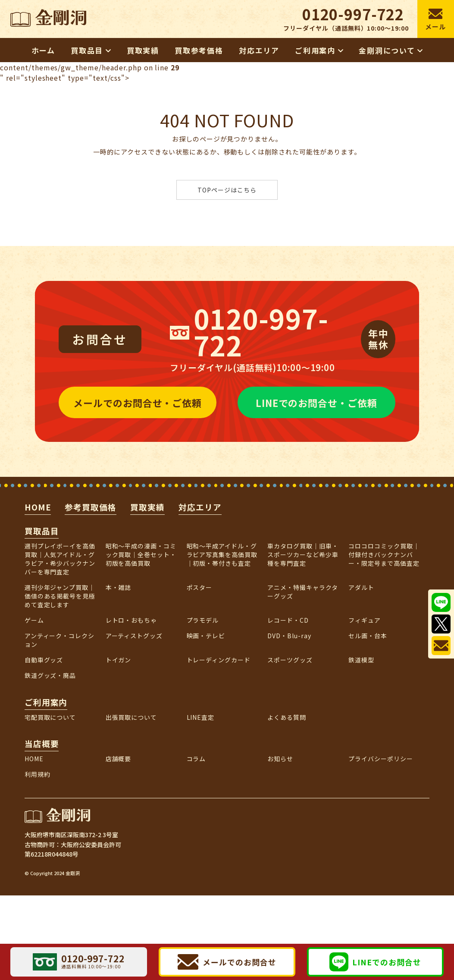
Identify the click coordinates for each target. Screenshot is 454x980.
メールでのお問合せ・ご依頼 (138, 403)
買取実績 (147, 507)
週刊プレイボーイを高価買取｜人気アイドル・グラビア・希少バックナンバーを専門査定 (60, 559)
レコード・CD (288, 620)
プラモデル (203, 620)
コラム (196, 759)
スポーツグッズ (290, 660)
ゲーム (34, 620)
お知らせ (280, 759)
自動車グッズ (44, 660)
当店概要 (42, 743)
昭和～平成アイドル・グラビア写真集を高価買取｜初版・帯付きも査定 (222, 555)
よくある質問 (287, 717)
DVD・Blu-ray (289, 636)
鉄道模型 (361, 660)
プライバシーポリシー (381, 759)
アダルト (361, 587)
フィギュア (365, 620)
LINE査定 (201, 717)
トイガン (119, 660)
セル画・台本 (368, 636)
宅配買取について (50, 717)
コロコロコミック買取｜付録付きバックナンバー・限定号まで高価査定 (384, 555)
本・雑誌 (119, 587)
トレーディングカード (219, 660)
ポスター (200, 587)
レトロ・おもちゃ (132, 620)
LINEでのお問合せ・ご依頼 (316, 403)
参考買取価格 (91, 507)
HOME (38, 507)
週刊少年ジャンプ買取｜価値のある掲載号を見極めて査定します (60, 596)
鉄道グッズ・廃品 (50, 675)
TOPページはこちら (227, 190)
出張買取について (132, 717)
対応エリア (200, 507)
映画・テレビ (206, 636)
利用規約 (38, 774)
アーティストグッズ (134, 636)
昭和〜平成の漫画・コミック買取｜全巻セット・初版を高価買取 (141, 555)
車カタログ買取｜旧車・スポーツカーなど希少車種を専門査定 (303, 555)
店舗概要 (119, 759)
